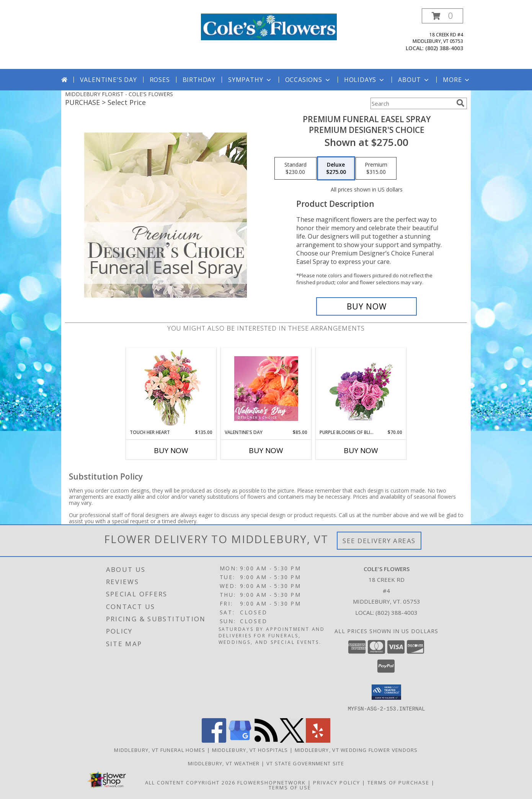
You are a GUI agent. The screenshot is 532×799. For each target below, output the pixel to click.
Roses (160, 80)
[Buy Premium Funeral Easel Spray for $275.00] (366, 306)
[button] (442, 16)
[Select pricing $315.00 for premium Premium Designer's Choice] (376, 169)
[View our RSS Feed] (266, 740)
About (414, 80)
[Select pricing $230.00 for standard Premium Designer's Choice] (295, 169)
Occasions (308, 80)
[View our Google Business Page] (240, 740)
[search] (460, 103)
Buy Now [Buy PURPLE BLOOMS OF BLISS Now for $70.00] (361, 450)
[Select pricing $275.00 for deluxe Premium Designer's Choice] (336, 169)
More (457, 80)
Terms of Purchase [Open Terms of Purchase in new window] (398, 782)
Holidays (365, 80)
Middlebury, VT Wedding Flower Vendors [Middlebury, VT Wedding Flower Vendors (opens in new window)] (356, 750)
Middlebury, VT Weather (224, 763)
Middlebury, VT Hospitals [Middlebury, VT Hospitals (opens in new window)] (250, 750)
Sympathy (250, 80)
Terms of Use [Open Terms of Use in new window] (290, 787)
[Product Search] (412, 103)
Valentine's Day (109, 80)
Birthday (199, 80)
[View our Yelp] (318, 740)
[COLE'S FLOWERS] (269, 26)
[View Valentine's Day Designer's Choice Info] (266, 389)
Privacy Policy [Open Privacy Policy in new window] (337, 782)
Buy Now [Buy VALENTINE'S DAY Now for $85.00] (266, 450)
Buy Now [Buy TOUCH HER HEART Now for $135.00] (171, 450)
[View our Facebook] (214, 740)
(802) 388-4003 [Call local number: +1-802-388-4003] (444, 48)
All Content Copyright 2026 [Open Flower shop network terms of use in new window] (190, 782)
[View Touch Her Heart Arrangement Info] (171, 389)
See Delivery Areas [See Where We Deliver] (379, 541)
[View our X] (292, 740)
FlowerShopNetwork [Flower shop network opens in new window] (272, 782)
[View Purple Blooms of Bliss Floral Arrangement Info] (361, 389)
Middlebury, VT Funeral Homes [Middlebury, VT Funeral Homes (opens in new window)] (160, 750)
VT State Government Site (305, 763)
